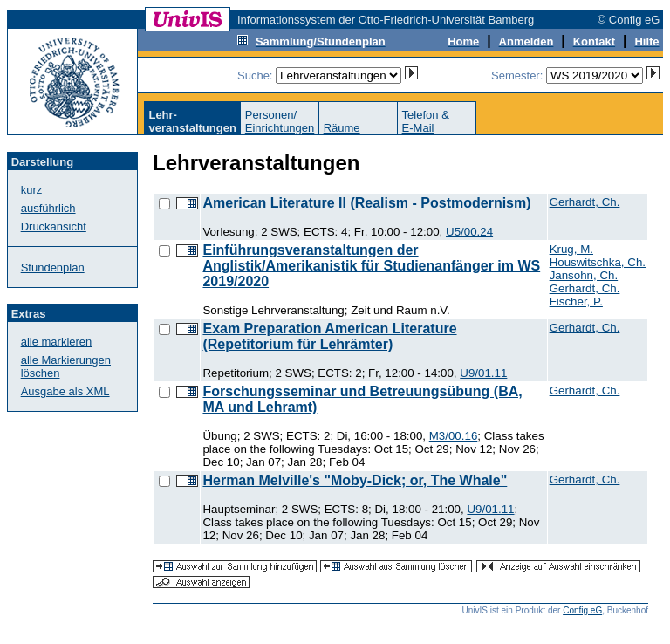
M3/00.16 (454, 436)
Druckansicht (54, 226)
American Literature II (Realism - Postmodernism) (366, 203)
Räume (342, 128)
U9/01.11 (483, 373)
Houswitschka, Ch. (598, 262)
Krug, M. (571, 249)
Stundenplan (53, 267)
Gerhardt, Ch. (585, 202)
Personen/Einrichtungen (280, 121)
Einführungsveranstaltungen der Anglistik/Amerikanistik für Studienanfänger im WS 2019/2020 (371, 266)
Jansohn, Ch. (584, 275)
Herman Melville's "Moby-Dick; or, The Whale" (355, 480)
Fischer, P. (576, 301)
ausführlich (48, 208)
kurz (32, 190)
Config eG (582, 610)
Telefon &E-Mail (426, 121)
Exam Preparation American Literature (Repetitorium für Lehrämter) (329, 336)
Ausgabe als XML (65, 391)
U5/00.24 (469, 232)
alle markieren (57, 342)
